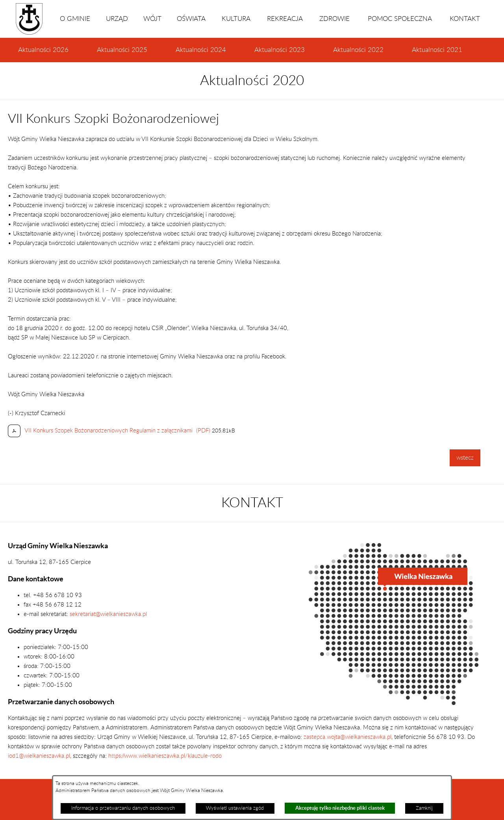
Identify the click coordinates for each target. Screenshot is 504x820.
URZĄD (117, 19)
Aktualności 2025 (122, 50)
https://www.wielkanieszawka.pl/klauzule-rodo (164, 756)
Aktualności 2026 (43, 50)
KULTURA (236, 19)
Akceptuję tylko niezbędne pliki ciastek (340, 808)
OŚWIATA (191, 19)
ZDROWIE (334, 19)
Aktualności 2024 (201, 50)
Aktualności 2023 (280, 50)
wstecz (465, 458)
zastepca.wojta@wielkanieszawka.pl (347, 737)
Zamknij (424, 808)
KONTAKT (465, 19)
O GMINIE (75, 19)
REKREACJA (285, 19)
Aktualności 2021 (437, 50)
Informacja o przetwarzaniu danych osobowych (123, 808)
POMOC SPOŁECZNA (400, 19)
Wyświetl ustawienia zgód (235, 808)
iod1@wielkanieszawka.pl (39, 756)
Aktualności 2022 (358, 50)
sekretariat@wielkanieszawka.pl (108, 614)
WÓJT (152, 19)
